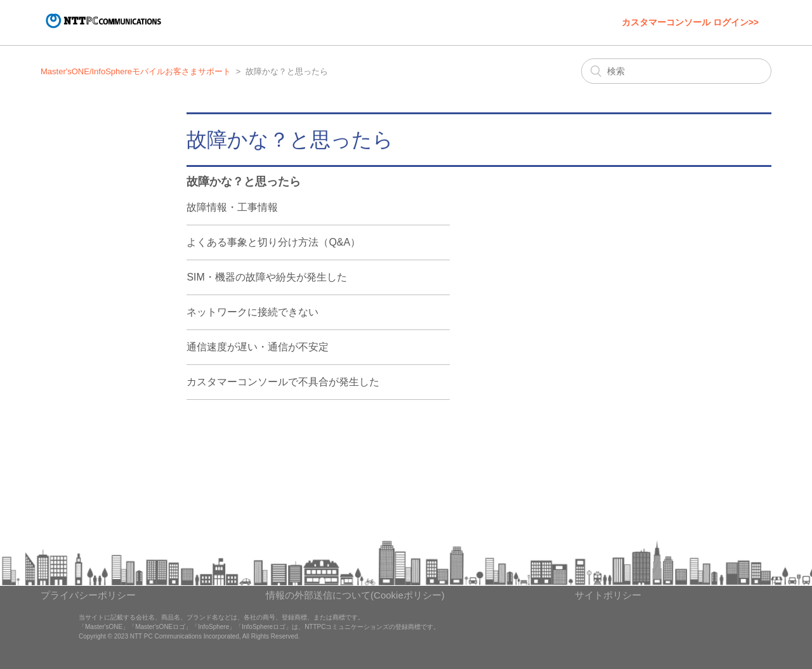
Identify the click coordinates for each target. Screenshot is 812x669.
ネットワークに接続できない (252, 312)
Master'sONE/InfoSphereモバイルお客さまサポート (136, 71)
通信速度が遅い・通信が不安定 (258, 347)
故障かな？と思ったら (244, 182)
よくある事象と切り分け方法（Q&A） (273, 242)
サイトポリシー (608, 595)
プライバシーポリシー (88, 595)
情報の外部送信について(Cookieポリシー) (355, 595)
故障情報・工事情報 (232, 207)
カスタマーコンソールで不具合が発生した (283, 382)
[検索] (676, 71)
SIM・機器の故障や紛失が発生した (266, 277)
